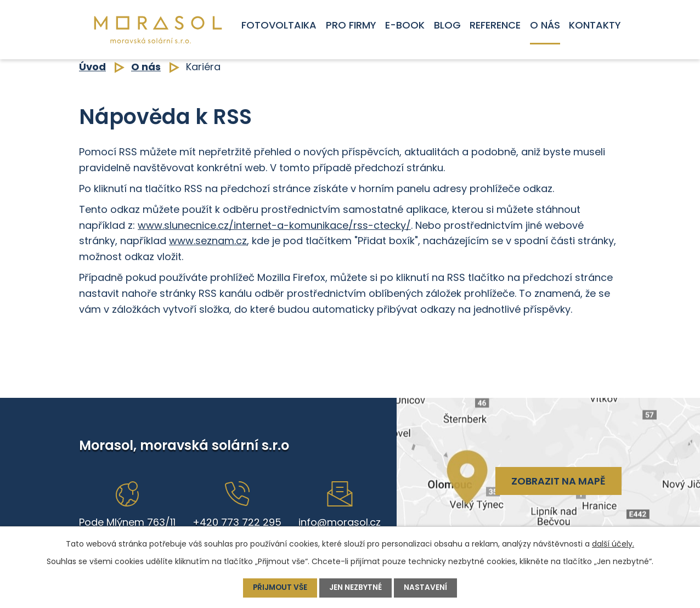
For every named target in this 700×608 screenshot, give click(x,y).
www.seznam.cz (208, 241)
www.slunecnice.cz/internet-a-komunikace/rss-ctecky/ (274, 225)
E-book (405, 25)
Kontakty (595, 25)
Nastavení (427, 588)
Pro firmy (351, 25)
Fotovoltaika (279, 25)
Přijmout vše (280, 588)
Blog (447, 25)
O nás (545, 25)
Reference (495, 25)
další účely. (613, 544)
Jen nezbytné (357, 588)
